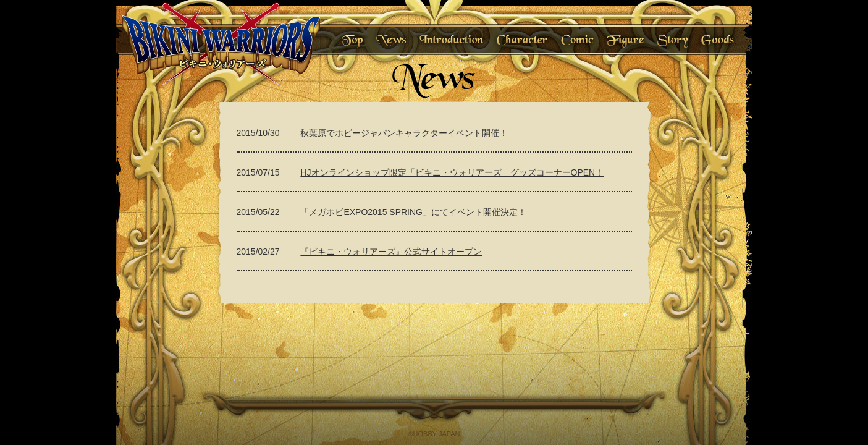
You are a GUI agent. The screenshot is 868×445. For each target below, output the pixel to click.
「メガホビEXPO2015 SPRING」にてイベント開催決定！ (413, 212)
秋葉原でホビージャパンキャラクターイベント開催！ (404, 133)
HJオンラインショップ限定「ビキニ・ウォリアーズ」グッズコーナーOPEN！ (452, 172)
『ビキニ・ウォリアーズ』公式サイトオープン (391, 252)
